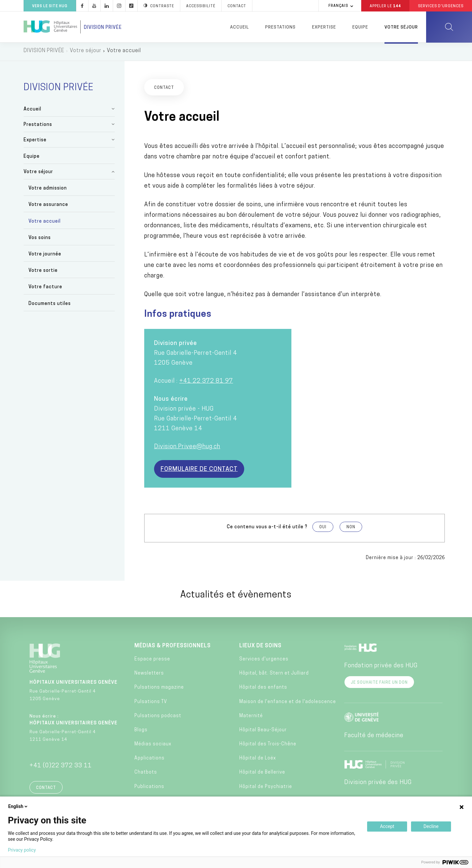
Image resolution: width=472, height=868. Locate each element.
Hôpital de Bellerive (262, 774)
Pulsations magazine (159, 689)
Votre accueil (45, 223)
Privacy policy (22, 850)
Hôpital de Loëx (258, 760)
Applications (149, 760)
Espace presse (152, 661)
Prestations (280, 27)
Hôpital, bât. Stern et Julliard (274, 675)
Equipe (360, 27)
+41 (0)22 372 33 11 (61, 767)
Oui (323, 529)
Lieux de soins (260, 648)
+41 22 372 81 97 (206, 383)
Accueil (239, 27)
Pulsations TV (151, 704)
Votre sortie (43, 273)
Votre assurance (48, 207)
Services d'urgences (264, 661)
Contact (46, 790)
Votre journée (45, 256)
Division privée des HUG (378, 784)
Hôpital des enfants (263, 689)
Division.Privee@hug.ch (187, 448)
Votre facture (45, 289)
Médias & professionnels (173, 648)
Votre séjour (401, 27)
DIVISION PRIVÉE (44, 52)
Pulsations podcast (158, 718)
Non (351, 529)
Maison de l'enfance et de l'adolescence (288, 704)
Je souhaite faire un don (379, 684)
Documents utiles (50, 305)
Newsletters (149, 675)
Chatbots (146, 774)
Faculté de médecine (374, 737)
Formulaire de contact (199, 471)
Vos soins (40, 240)
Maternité (251, 718)
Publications (149, 788)
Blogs (141, 732)
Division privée (103, 28)
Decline (431, 826)
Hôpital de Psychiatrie (266, 788)
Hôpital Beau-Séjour (263, 732)
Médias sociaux (153, 746)
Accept (387, 826)
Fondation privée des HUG (381, 667)
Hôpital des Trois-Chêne (268, 746)
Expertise (324, 27)
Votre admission (48, 190)
